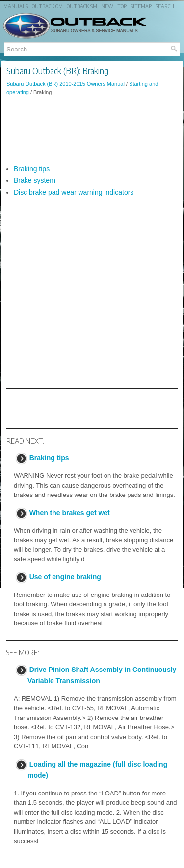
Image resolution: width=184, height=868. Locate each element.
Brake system (35, 180)
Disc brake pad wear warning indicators (74, 192)
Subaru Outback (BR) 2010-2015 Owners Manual (66, 84)
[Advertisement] (92, 130)
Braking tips (32, 169)
